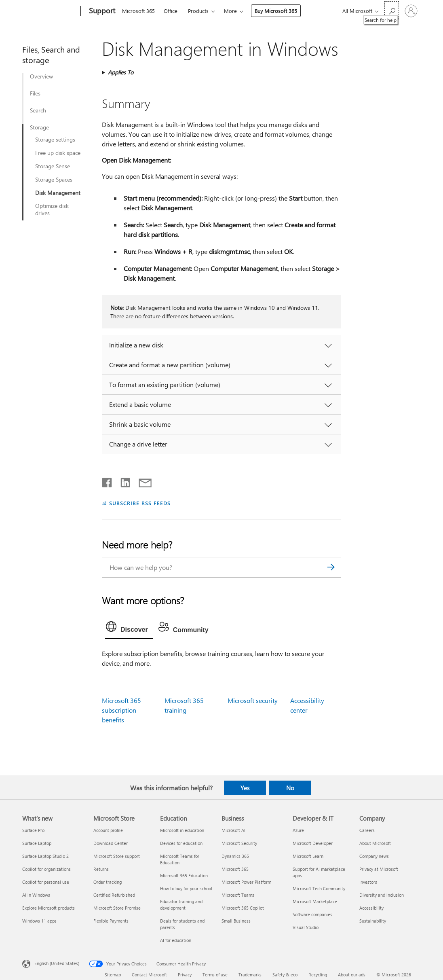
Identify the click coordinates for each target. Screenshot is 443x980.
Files (35, 93)
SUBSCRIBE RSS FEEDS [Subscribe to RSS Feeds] (140, 503)
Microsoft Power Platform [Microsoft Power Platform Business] (246, 882)
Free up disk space (58, 153)
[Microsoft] (50, 11)
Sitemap (113, 975)
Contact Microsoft (149, 975)
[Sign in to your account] (411, 11)
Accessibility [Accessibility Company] (371, 908)
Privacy (185, 975)
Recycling (318, 975)
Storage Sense (53, 166)
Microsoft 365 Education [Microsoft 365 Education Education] (184, 875)
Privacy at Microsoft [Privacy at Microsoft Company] (379, 869)
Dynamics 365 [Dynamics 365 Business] (235, 856)
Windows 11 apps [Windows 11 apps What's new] (39, 921)
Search (38, 110)
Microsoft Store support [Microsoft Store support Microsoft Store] (117, 856)
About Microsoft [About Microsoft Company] (375, 843)
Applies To (121, 72)
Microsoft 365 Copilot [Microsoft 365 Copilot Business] (243, 908)
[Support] (101, 11)
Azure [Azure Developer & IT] (298, 830)
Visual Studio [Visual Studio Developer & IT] (306, 927)
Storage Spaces (54, 180)
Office (171, 11)
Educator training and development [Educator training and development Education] (181, 905)
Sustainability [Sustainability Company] (373, 921)
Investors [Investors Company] (368, 882)
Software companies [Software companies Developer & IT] (312, 914)
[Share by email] (141, 481)
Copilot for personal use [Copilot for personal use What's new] (46, 882)
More (230, 11)
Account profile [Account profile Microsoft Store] (108, 830)
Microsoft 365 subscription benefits (121, 710)
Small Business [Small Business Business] (236, 921)
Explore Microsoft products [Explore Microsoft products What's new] (49, 908)
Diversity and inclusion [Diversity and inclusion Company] (382, 895)
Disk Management (58, 193)
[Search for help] (392, 10)
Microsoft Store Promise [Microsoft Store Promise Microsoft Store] (117, 908)
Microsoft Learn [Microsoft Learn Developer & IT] (308, 856)
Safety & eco (285, 975)
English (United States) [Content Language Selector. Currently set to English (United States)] (57, 963)
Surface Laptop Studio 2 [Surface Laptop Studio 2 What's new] (45, 856)
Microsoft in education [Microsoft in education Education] (182, 830)
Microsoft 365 (138, 11)
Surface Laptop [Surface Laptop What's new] (37, 843)
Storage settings (55, 140)
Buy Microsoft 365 (276, 11)
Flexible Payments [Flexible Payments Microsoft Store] (111, 921)
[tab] (129, 629)
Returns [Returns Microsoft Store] (101, 869)
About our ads (352, 975)
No (290, 788)
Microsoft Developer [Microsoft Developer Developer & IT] (313, 843)
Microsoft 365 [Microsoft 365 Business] (235, 869)
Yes (245, 788)
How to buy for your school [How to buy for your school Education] (186, 888)
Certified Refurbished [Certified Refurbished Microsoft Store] (114, 895)
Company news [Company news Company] (374, 856)
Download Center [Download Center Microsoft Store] (111, 843)
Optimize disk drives (52, 210)
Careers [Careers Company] (367, 830)
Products (198, 11)
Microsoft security (253, 700)
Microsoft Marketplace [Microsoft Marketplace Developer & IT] (315, 901)
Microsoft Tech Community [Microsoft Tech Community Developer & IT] (319, 888)
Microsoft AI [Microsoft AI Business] (233, 830)
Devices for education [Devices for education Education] (181, 843)
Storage (39, 127)
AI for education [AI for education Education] (176, 940)
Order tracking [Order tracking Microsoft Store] (108, 882)
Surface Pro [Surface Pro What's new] (33, 830)
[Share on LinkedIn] (122, 481)
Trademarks (250, 975)
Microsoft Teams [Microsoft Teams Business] (238, 895)
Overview (41, 76)
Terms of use (215, 975)
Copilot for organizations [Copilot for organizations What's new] (46, 869)
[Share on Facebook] (108, 481)
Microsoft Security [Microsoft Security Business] (239, 843)
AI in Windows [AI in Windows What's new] (36, 895)
